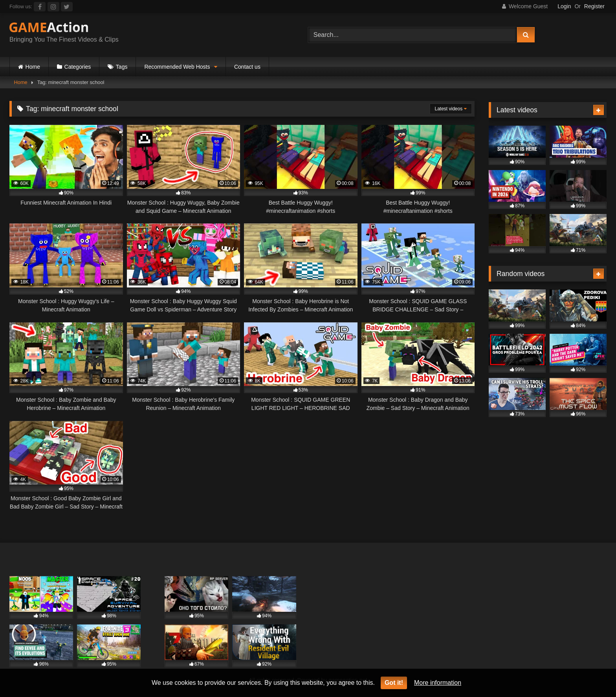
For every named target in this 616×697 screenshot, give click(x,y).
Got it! (394, 683)
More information (438, 683)
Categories (78, 67)
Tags (122, 67)
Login (564, 6)
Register (594, 6)
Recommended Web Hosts (177, 67)
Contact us (247, 67)
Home (33, 67)
